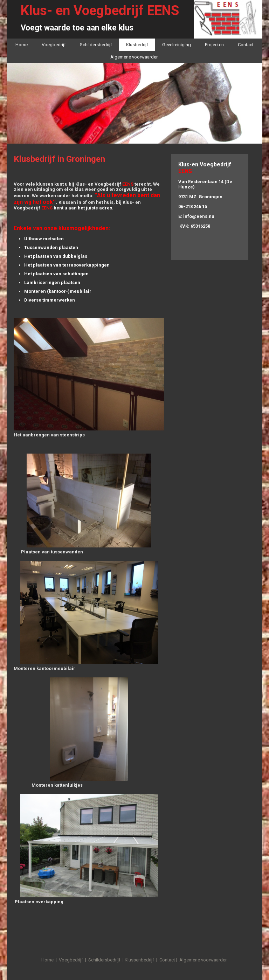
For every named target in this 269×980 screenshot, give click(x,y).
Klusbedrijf (137, 45)
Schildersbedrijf (96, 45)
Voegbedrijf (54, 45)
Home (22, 45)
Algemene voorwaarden (134, 57)
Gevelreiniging (177, 45)
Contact (246, 45)
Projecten (214, 45)
